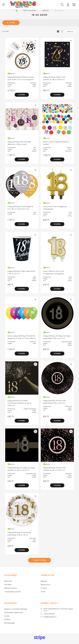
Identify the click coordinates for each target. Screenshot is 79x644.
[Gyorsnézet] (35, 43)
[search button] (62, 5)
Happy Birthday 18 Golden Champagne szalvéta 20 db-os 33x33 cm (19, 405)
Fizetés (7, 618)
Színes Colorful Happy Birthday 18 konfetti (56, 145)
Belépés (44, 583)
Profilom (44, 590)
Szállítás (7, 622)
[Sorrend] (71, 34)
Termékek (8, 587)
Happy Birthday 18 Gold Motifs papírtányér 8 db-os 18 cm (19, 536)
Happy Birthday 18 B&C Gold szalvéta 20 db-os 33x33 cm (54, 81)
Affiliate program (11, 590)
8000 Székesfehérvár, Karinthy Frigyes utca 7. (58, 612)
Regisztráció (45, 587)
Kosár (43, 594)
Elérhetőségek (9, 625)
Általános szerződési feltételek (16, 611)
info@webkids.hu (50, 619)
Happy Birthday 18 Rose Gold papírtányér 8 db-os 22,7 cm (54, 404)
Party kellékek (30, 13)
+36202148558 (49, 616)
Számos (45, 13)
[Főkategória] (17, 13)
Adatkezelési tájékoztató (14, 615)
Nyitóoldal (8, 583)
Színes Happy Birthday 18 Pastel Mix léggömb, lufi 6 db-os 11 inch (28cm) (21, 339)
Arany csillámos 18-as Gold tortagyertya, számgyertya (53, 275)
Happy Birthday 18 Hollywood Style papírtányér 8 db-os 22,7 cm (57, 339)
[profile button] (68, 5)
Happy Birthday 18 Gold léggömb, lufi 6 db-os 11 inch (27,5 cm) (21, 210)
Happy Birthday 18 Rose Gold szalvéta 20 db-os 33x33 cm (54, 471)
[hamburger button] (3, 5)
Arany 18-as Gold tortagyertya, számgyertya (55, 210)
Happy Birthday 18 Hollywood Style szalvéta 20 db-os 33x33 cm (21, 471)
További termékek (39, 562)
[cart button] (74, 5)
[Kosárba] (22, 97)
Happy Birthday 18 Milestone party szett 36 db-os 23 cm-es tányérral (21, 81)
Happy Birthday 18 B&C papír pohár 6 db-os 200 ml (21, 275)
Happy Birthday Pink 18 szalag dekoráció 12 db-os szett (19, 145)
